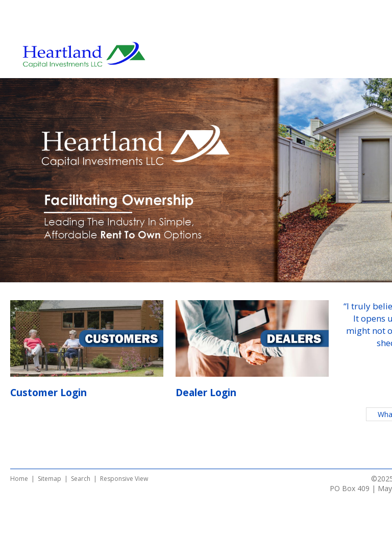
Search (81, 479)
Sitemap (50, 479)
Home (19, 479)
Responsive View (124, 479)
